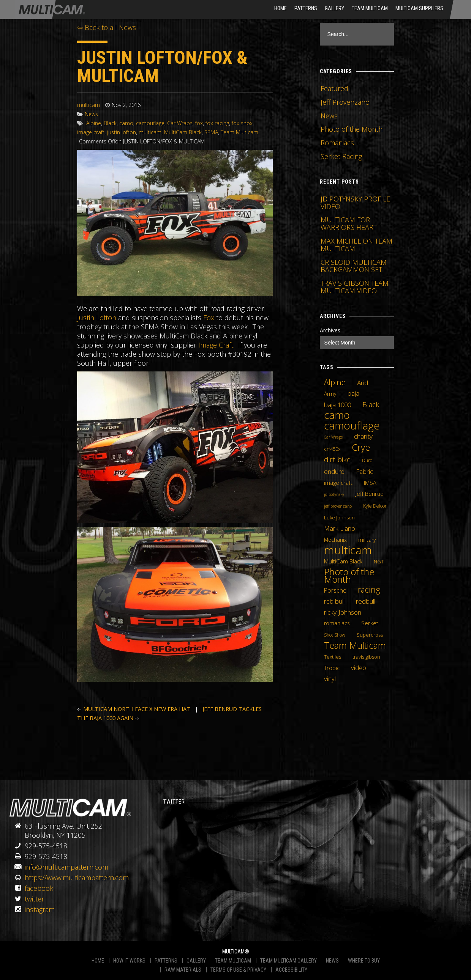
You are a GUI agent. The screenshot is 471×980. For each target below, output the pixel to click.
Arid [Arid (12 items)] (363, 382)
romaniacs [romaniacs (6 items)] (337, 623)
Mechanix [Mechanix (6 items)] (335, 540)
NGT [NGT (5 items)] (379, 562)
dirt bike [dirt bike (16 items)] (337, 459)
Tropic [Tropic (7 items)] (332, 668)
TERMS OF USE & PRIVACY (238, 970)
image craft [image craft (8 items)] (338, 483)
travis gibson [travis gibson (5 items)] (366, 657)
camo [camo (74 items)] (337, 415)
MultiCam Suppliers (419, 8)
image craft (91, 132)
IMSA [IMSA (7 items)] (370, 483)
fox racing (217, 123)
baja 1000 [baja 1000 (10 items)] (337, 405)
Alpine (94, 123)
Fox (209, 318)
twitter (34, 899)
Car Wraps (180, 123)
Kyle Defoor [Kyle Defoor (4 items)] (375, 506)
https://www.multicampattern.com (77, 878)
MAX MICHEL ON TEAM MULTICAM (356, 245)
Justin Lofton (97, 318)
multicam (89, 105)
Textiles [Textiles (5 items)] (333, 657)
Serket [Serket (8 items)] (370, 623)
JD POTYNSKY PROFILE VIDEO (355, 203)
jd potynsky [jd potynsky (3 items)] (334, 494)
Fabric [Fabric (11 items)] (364, 472)
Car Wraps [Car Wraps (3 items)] (333, 437)
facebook (39, 888)
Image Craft (216, 345)
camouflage (150, 123)
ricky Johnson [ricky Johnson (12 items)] (343, 612)
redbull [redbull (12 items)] (366, 601)
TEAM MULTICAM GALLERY (288, 961)
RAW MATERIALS (183, 970)
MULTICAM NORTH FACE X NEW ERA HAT (137, 709)
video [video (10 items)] (359, 668)
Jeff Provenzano (345, 102)
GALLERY (196, 961)
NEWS (332, 961)
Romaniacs (337, 143)
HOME (281, 8)
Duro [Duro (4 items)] (367, 460)
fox (199, 123)
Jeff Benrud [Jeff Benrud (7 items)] (370, 494)
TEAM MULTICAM (233, 961)
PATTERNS (166, 961)
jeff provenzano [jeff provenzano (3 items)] (338, 506)
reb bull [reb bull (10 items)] (334, 601)
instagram (40, 909)
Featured (334, 88)
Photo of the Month (352, 129)
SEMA (211, 132)
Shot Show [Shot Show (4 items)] (335, 635)
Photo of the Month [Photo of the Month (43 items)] (349, 576)
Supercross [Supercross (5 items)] (370, 635)
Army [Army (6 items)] (330, 394)
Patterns (306, 8)
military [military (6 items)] (367, 540)
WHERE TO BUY (364, 961)
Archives (330, 330)
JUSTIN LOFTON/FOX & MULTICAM (162, 67)
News (91, 114)
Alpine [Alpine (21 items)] (335, 382)
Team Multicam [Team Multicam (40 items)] (355, 645)
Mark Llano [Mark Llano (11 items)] (340, 529)
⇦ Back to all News (107, 27)
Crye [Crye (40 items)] (361, 447)
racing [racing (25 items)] (369, 590)
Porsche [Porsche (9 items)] (335, 590)
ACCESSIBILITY (291, 970)
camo (126, 123)
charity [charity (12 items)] (363, 436)
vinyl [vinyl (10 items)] (330, 679)
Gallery (334, 8)
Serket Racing (341, 156)
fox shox (242, 123)
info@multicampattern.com (66, 867)
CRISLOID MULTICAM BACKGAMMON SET (354, 266)
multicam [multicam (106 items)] (348, 550)
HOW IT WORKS (129, 961)
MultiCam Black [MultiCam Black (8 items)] (343, 561)
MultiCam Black (183, 132)
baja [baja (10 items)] (353, 393)
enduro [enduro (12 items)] (334, 471)
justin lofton (122, 132)
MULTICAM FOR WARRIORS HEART (349, 223)
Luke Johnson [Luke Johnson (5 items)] (339, 518)
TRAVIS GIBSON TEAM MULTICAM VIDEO (355, 287)
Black (110, 123)
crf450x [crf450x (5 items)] (332, 449)
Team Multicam (370, 8)
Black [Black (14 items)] (371, 404)
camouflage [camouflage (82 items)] (352, 425)
